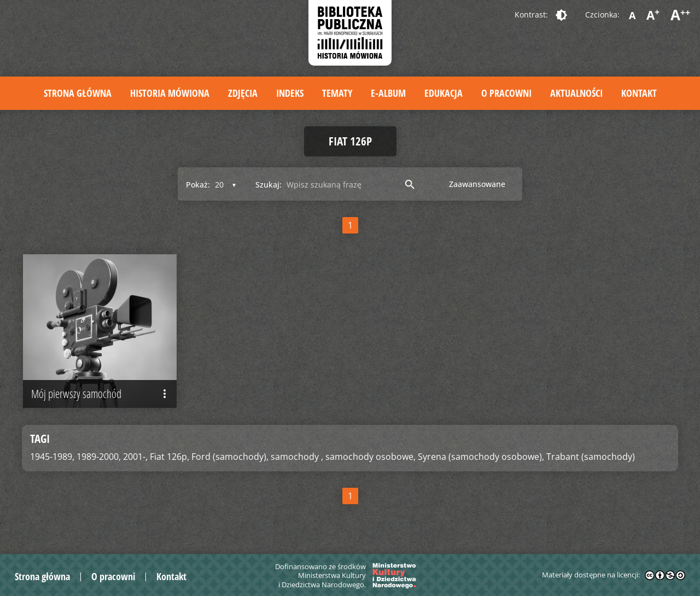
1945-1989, (52, 457)
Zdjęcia (243, 93)
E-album (388, 93)
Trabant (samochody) (591, 457)
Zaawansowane (477, 184)
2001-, (135, 457)
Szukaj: (269, 185)
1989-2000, (99, 457)
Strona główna (78, 93)
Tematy (337, 93)
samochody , (297, 457)
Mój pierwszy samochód (101, 394)
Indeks (290, 93)
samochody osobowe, (371, 457)
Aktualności (576, 93)
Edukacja (444, 93)
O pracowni (506, 93)
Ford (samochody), (230, 457)
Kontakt (639, 93)
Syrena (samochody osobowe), (481, 457)
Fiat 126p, (170, 457)
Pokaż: (198, 185)
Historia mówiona (170, 93)
